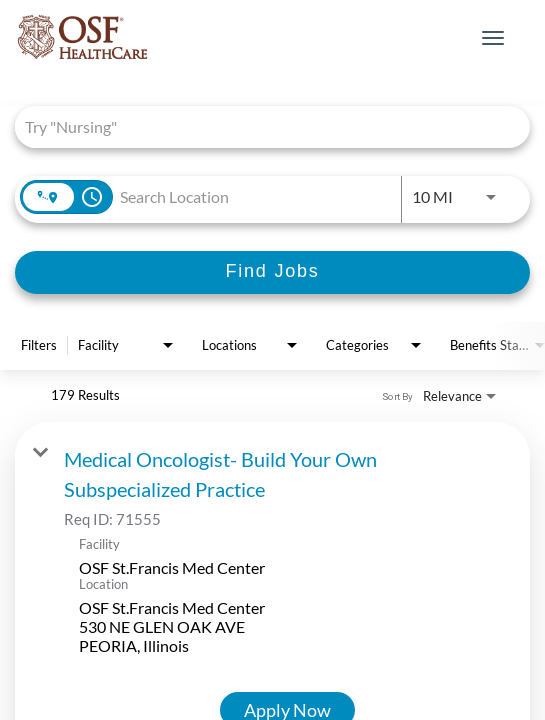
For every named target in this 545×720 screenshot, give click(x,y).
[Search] (272, 272)
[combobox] (262, 126)
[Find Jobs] (272, 272)
